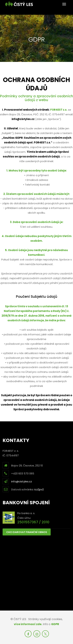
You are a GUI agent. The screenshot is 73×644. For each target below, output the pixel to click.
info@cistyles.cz (22, 481)
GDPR (55, 624)
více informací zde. (28, 624)
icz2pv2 (39, 489)
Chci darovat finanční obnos (27, 532)
